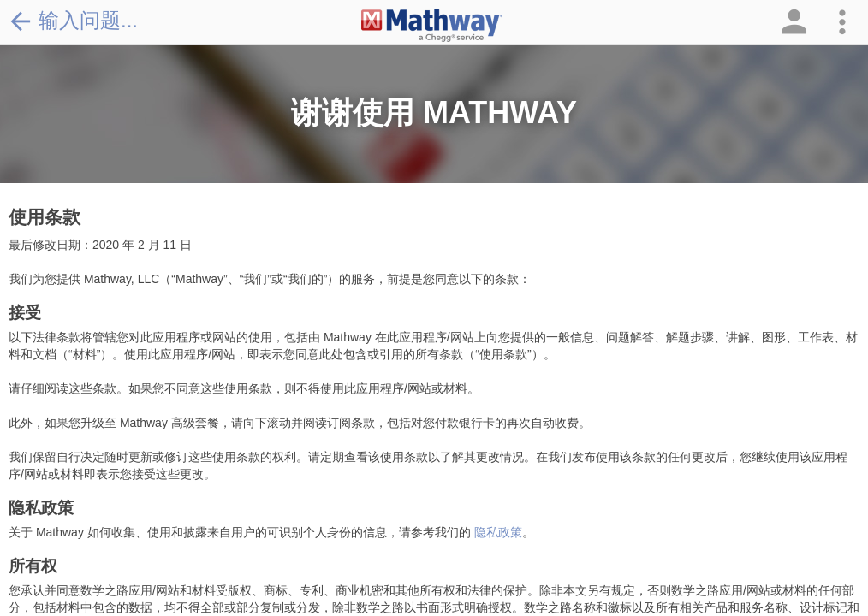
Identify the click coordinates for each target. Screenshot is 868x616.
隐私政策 (498, 532)
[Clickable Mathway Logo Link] (432, 26)
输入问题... (73, 21)
